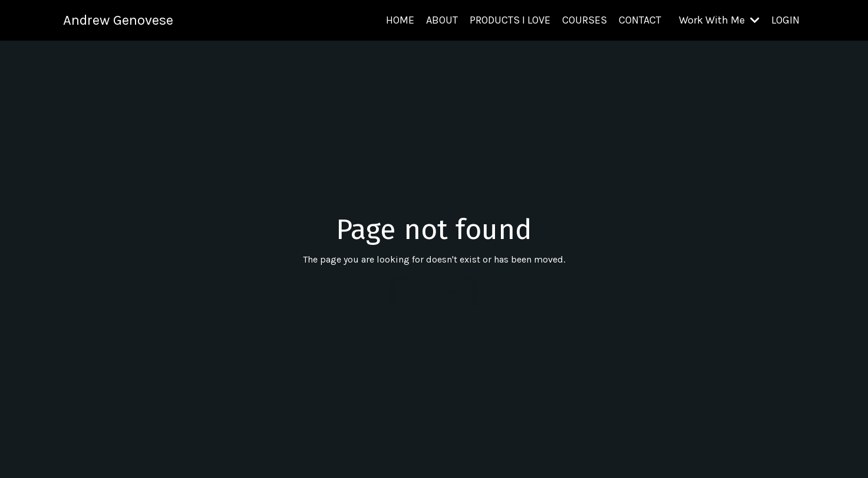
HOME (400, 20)
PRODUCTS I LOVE (510, 20)
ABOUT (442, 20)
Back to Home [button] (434, 293)
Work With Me (719, 20)
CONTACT (640, 20)
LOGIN (786, 20)
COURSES (585, 20)
